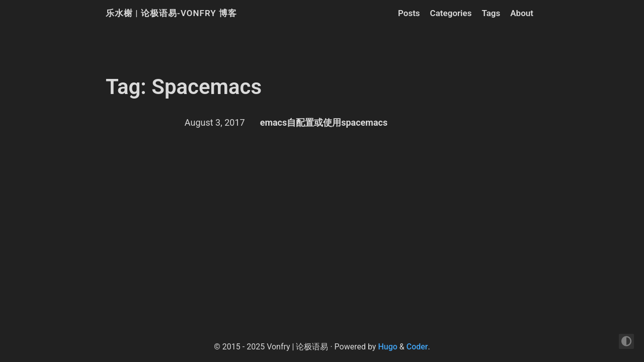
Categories (451, 13)
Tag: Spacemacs (184, 87)
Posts (409, 13)
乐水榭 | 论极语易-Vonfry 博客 (171, 13)
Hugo (387, 347)
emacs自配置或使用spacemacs (324, 122)
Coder (417, 347)
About (522, 13)
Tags (491, 13)
